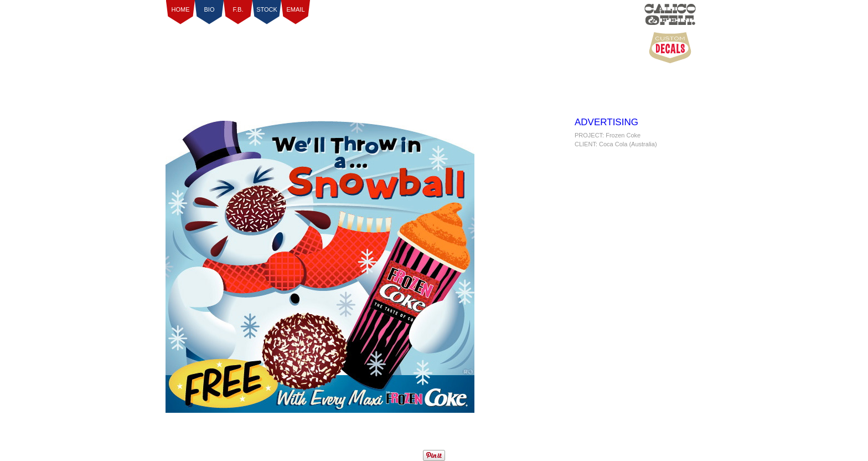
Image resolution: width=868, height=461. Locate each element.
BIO (210, 9)
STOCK (267, 9)
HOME (181, 9)
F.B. (238, 9)
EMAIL (295, 9)
